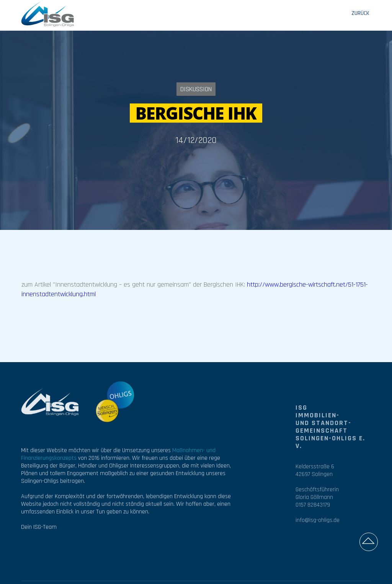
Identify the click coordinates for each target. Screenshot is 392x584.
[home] (48, 13)
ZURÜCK (360, 13)
